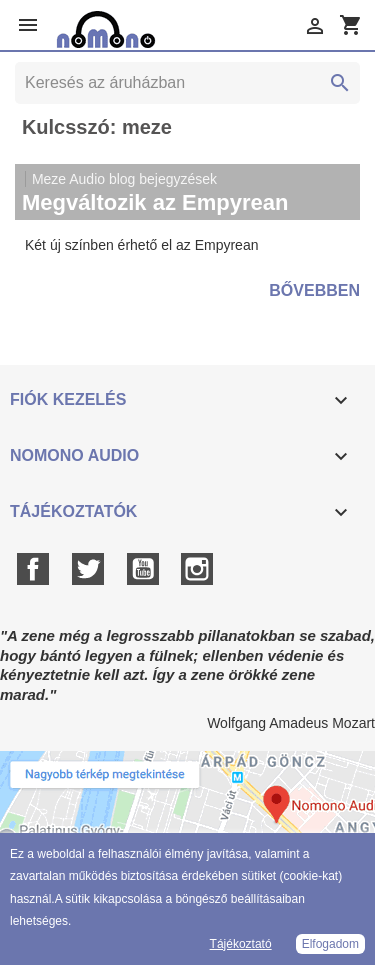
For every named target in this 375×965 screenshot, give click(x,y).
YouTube (143, 569)
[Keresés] (187, 83)
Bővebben (314, 290)
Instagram (197, 569)
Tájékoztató (241, 944)
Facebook (33, 569)
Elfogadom (330, 944)
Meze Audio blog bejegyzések (124, 179)
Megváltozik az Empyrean (155, 202)
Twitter (88, 569)
